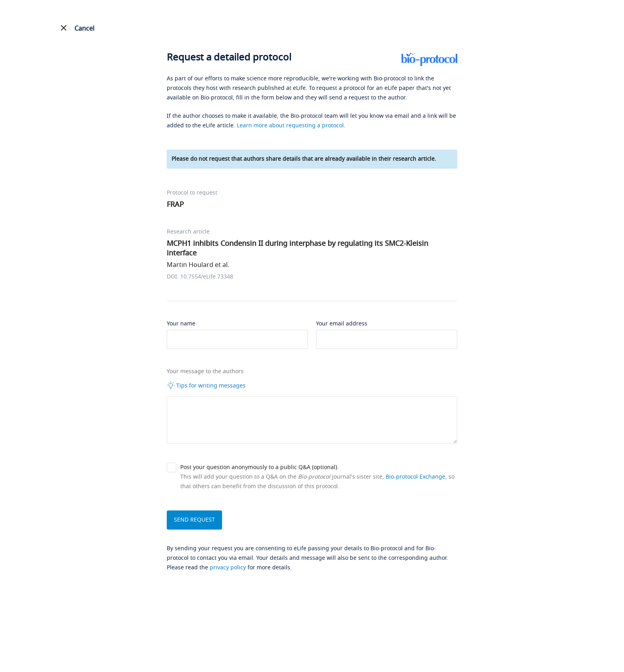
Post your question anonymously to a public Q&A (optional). (259, 467)
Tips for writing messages (206, 386)
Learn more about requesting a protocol (290, 126)
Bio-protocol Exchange (415, 477)
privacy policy (228, 568)
